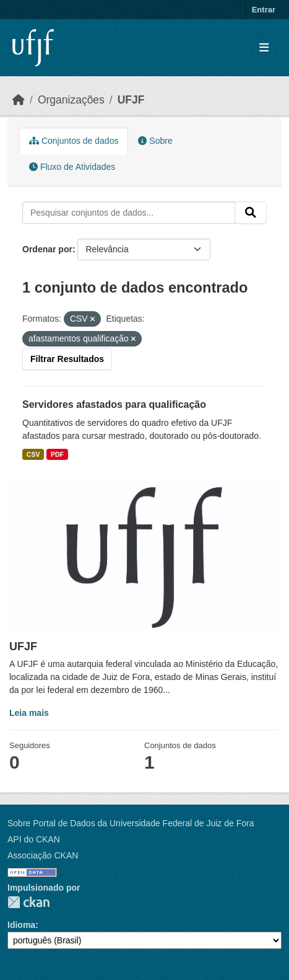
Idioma (21, 925)
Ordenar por (47, 249)
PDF (57, 454)
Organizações (71, 100)
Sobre (155, 141)
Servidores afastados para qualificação (114, 404)
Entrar (264, 10)
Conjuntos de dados (74, 141)
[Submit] (251, 213)
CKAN (28, 902)
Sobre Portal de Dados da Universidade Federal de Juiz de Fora (131, 823)
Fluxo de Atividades (72, 167)
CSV (33, 454)
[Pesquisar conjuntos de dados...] (129, 213)
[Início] (19, 100)
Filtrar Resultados (67, 359)
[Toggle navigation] (264, 48)
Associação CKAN (43, 855)
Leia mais (29, 713)
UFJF (131, 100)
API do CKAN (34, 839)
